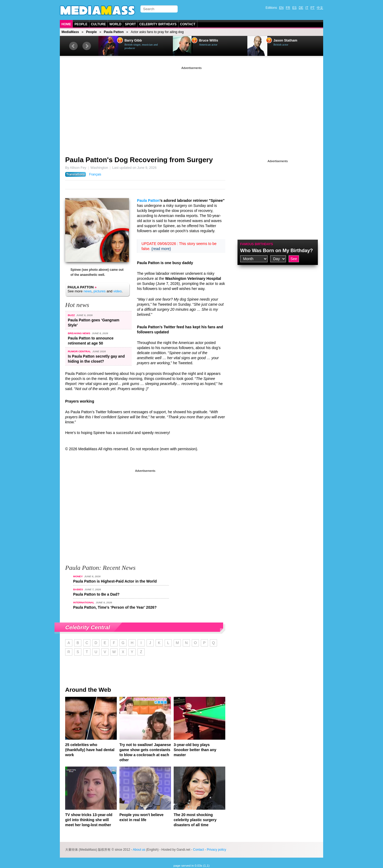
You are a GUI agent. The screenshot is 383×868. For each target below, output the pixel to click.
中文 (320, 8)
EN (282, 8)
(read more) (161, 249)
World (115, 24)
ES (294, 8)
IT (307, 8)
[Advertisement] (191, 108)
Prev (73, 46)
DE (301, 8)
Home (66, 24)
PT (312, 8)
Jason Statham (285, 40)
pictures (100, 291)
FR (288, 8)
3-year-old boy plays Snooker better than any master (195, 750)
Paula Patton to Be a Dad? (96, 594)
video (117, 291)
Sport (130, 24)
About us (139, 850)
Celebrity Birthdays (158, 24)
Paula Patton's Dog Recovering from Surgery (139, 160)
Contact (188, 24)
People (81, 24)
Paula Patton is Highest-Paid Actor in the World (115, 581)
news (88, 291)
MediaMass (70, 32)
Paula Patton (114, 32)
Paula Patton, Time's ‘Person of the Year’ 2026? (115, 607)
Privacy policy (216, 850)
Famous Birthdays (257, 244)
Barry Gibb (133, 40)
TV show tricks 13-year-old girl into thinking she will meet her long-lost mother (89, 820)
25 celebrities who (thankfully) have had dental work (90, 750)
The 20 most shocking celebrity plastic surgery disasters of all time (195, 820)
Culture (98, 24)
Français (95, 174)
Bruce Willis (209, 40)
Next (87, 46)
